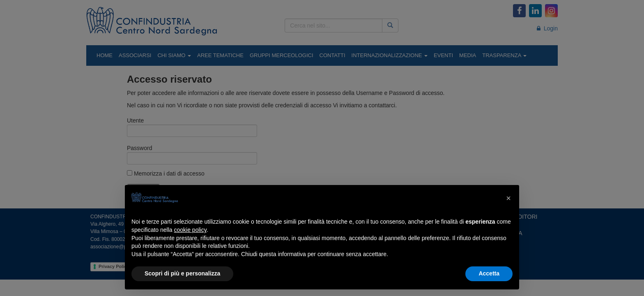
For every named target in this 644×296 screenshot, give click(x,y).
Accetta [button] (489, 273)
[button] (508, 198)
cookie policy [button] (190, 230)
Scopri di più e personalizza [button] (182, 273)
